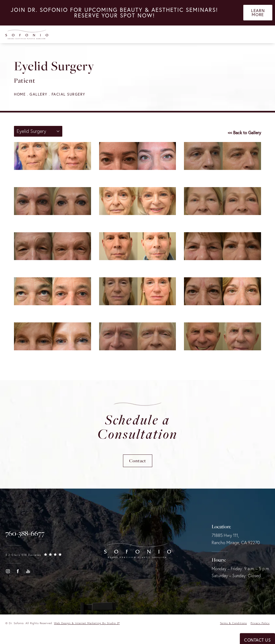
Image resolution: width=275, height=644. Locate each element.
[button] (8, 573)
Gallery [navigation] (39, 94)
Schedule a (138, 427)
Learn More (258, 14)
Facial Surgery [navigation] (70, 94)
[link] (25, 535)
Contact (138, 462)
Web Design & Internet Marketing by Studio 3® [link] (87, 625)
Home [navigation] (20, 94)
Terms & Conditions (233, 625)
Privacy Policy (260, 625)
